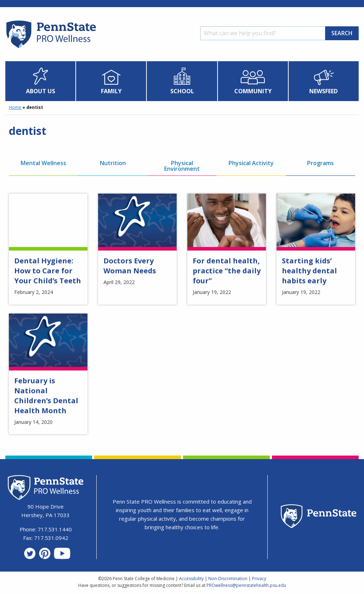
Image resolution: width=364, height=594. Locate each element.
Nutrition (113, 163)
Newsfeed (323, 91)
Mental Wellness (43, 163)
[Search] (263, 33)
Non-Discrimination (228, 579)
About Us (41, 91)
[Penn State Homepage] (319, 517)
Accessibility (191, 579)
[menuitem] (41, 81)
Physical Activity (251, 163)
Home (15, 107)
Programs (320, 163)
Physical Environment (182, 166)
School (182, 91)
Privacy (259, 579)
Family (111, 91)
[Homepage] (51, 48)
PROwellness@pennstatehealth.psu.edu (246, 585)
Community (253, 91)
